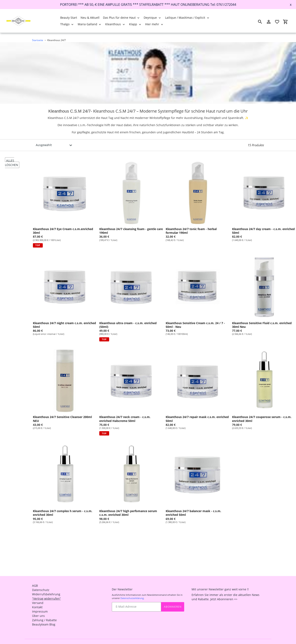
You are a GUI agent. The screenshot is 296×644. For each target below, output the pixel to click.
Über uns (38, 608)
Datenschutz (41, 582)
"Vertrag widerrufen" (46, 591)
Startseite (38, 40)
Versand (38, 595)
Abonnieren (173, 599)
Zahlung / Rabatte (44, 612)
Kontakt (37, 599)
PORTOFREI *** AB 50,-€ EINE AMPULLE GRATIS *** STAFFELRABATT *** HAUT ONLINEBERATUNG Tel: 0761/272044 (148, 5)
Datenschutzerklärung (132, 590)
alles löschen (12, 163)
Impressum (40, 604)
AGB (35, 578)
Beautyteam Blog (44, 617)
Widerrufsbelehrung (46, 586)
